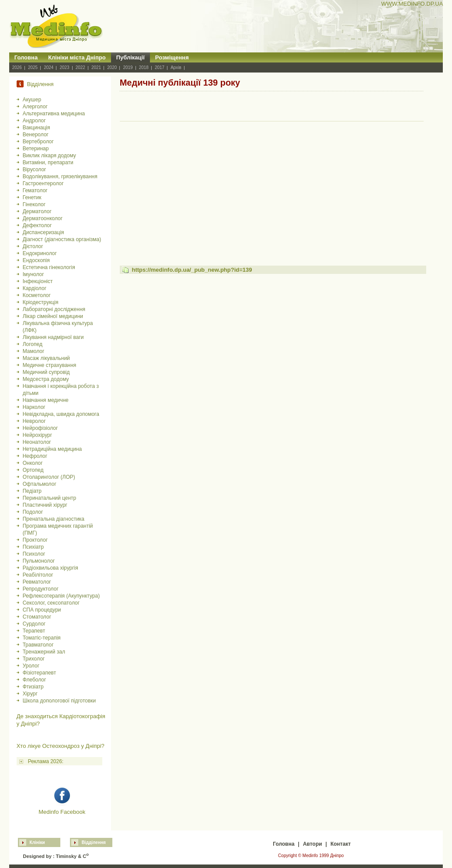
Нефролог (35, 456)
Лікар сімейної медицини (53, 316)
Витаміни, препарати (48, 163)
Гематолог (35, 190)
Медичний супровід (46, 372)
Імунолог (33, 274)
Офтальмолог (40, 484)
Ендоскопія (36, 260)
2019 (128, 67)
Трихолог (34, 659)
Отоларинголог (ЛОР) (49, 477)
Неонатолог (37, 442)
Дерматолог (37, 211)
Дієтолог (33, 246)
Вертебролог (38, 142)
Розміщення (172, 57)
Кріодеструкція (41, 302)
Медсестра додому (46, 379)
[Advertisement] (272, 185)
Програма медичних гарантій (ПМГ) (58, 529)
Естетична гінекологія (49, 267)
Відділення (94, 842)
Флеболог (35, 680)
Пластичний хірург (45, 505)
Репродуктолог (41, 589)
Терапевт (34, 631)
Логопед (33, 344)
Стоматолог (37, 617)
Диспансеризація (43, 232)
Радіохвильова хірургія (50, 568)
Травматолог (38, 645)
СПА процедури (42, 610)
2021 (96, 67)
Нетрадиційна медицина (52, 449)
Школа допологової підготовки (59, 701)
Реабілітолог (38, 575)
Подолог (33, 512)
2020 (112, 67)
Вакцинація (37, 128)
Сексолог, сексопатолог (51, 603)
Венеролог (36, 135)
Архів (176, 67)
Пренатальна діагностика (54, 519)
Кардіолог (35, 288)
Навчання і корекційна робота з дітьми (61, 390)
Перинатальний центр (50, 498)
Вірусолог (35, 169)
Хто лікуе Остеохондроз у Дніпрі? (61, 746)
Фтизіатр (33, 687)
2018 (144, 67)
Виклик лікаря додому (49, 156)
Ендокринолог (40, 253)
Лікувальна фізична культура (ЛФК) (58, 327)
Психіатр (33, 547)
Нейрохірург (37, 435)
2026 (17, 67)
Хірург (30, 694)
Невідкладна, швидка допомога (61, 414)
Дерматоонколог (43, 218)
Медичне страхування (50, 365)
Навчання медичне (46, 400)
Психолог (34, 554)
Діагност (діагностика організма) (62, 239)
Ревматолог (37, 582)
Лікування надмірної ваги (53, 337)
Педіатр (32, 491)
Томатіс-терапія (42, 638)
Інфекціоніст (38, 281)
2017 (160, 67)
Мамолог (34, 351)
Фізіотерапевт (40, 673)
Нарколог (34, 407)
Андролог (34, 121)
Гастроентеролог (43, 183)
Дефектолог (37, 225)
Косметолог (37, 295)
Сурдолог (34, 624)
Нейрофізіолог (40, 428)
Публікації (130, 57)
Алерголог (35, 107)
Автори (313, 844)
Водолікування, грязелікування (60, 176)
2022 (80, 67)
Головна (26, 57)
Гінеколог (34, 204)
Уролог (31, 666)
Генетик (32, 197)
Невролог (34, 421)
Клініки (37, 842)
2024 (49, 67)
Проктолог (35, 540)
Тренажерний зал (44, 652)
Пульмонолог (39, 561)
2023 (64, 67)
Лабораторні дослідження (54, 309)
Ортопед (33, 470)
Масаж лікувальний (46, 358)
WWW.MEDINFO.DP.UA (412, 4)
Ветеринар (36, 149)
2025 (33, 67)
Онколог (33, 463)
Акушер (32, 100)
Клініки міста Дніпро (77, 57)
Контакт (341, 844)
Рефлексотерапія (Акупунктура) (61, 596)
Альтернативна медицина (54, 114)
